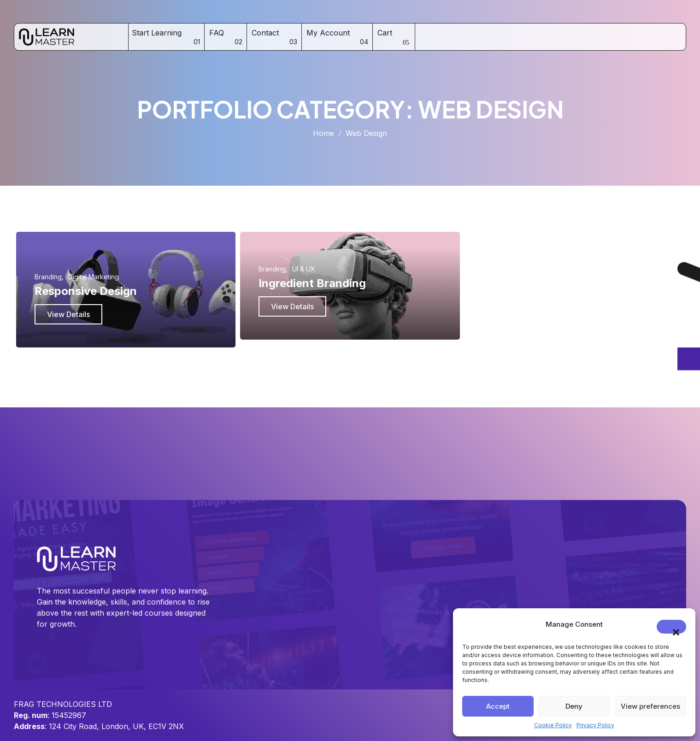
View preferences (650, 706)
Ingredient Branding (312, 283)
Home (324, 133)
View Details (68, 314)
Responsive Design (86, 291)
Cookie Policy (553, 725)
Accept (498, 706)
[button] (671, 627)
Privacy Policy (595, 725)
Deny (574, 706)
